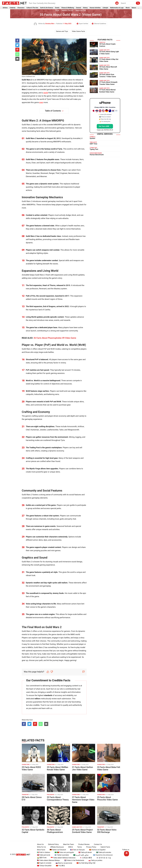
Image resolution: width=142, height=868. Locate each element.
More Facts (40, 850)
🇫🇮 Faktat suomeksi (61, 855)
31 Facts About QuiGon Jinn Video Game (83, 768)
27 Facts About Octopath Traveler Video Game (108, 83)
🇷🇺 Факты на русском (63, 863)
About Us (40, 844)
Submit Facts (105, 847)
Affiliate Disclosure (56, 847)
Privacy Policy (90, 847)
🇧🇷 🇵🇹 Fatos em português (63, 852)
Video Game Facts (78, 31)
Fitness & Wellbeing (68, 8)
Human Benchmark (97, 155)
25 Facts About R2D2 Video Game (31, 768)
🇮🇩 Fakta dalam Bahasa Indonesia (62, 858)
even (41, 102)
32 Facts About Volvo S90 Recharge (107, 831)
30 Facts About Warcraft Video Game (108, 68)
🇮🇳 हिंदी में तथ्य (41, 858)
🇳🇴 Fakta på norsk (43, 855)
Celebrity (12, 8)
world (46, 93)
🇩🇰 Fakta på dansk (84, 852)
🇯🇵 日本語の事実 (85, 858)
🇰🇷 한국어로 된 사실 (103, 858)
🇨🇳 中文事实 (60, 866)
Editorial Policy (53, 844)
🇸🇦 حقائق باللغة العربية (80, 855)
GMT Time (93, 144)
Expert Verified (83, 24)
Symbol (92, 138)
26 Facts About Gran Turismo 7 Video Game (108, 76)
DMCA (70, 847)
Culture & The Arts (32, 8)
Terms (79, 847)
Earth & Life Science (47, 8)
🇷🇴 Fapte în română (43, 863)
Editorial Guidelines (100, 24)
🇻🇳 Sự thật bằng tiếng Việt (85, 863)
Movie (128, 8)
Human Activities (95, 8)
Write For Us (41, 847)
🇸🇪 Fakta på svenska (103, 852)
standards (48, 695)
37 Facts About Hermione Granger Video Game (83, 800)
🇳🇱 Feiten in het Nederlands (73, 860)
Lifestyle (105, 8)
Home (57, 10)
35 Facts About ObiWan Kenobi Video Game (58, 768)
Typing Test (94, 149)
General (78, 8)
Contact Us (97, 844)
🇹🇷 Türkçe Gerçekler (43, 866)
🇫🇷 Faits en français (77, 850)
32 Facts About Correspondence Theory (58, 798)
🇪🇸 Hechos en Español (96, 850)
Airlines (5, 8)
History (85, 8)
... (139, 8)
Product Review (83, 844)
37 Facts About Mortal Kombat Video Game (107, 91)
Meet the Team (68, 844)
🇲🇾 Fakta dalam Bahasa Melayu (48, 860)
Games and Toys (81, 10)
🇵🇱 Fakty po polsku (95, 860)
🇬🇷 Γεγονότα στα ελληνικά (102, 855)
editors (37, 699)
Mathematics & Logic (117, 8)
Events (57, 8)
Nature (134, 8)
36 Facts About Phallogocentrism (55, 831)
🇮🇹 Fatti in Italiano (43, 852)
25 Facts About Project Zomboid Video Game (82, 831)
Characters (21, 8)
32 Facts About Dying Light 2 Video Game (109, 53)
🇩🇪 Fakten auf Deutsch (57, 850)
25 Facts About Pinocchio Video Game (107, 798)
